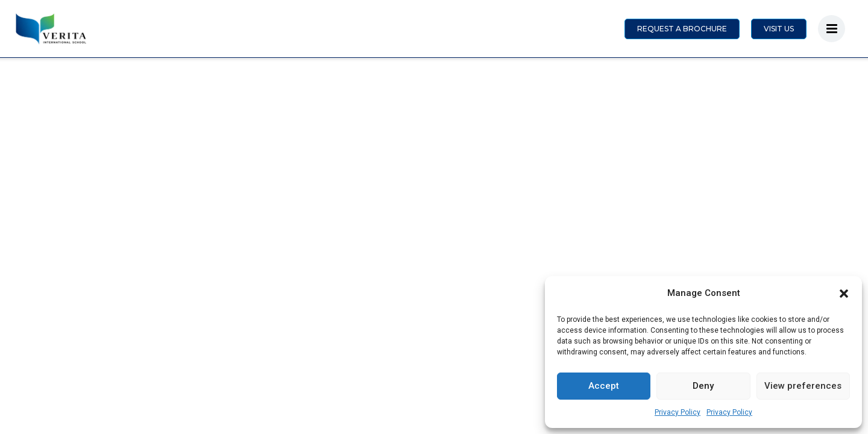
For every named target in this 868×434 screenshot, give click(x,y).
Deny (703, 386)
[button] (844, 294)
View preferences (803, 386)
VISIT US (779, 29)
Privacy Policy (678, 412)
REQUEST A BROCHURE (682, 29)
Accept (604, 386)
